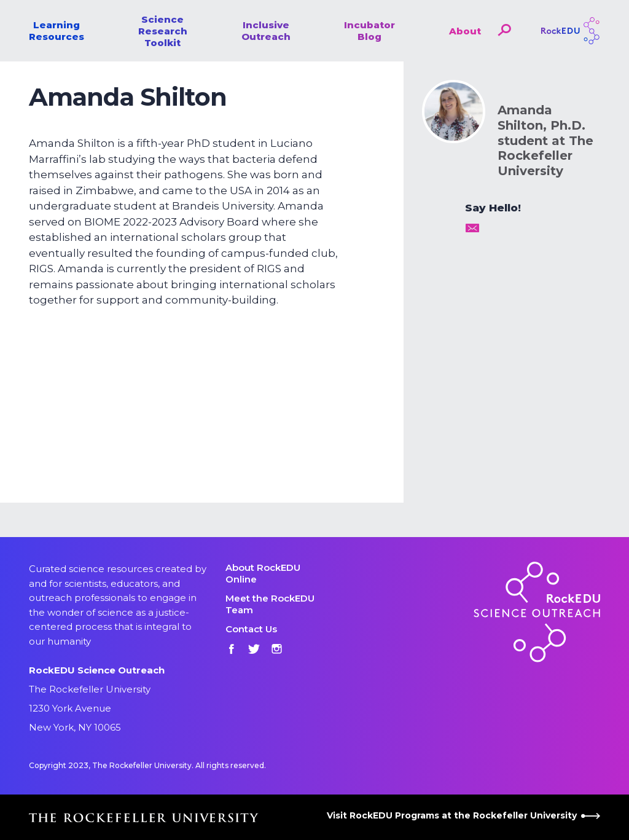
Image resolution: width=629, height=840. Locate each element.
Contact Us (251, 629)
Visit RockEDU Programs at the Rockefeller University (463, 815)
